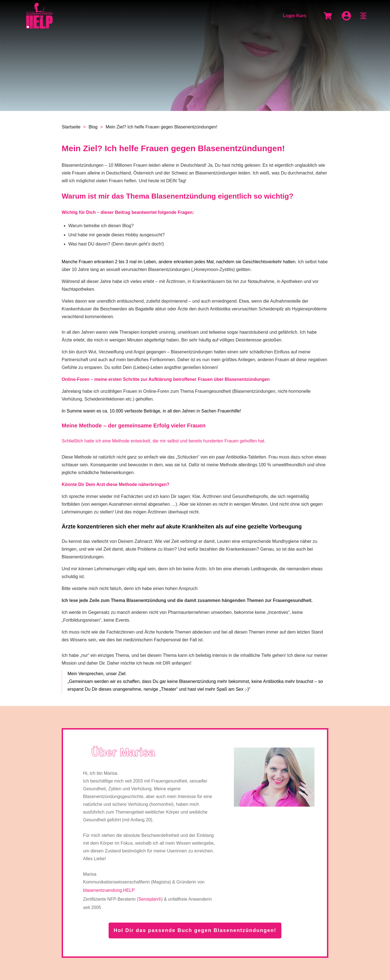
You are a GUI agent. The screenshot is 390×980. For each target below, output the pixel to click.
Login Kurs (294, 16)
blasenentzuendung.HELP (109, 890)
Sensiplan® (150, 899)
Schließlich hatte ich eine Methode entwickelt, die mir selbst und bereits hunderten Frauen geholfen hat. (164, 441)
